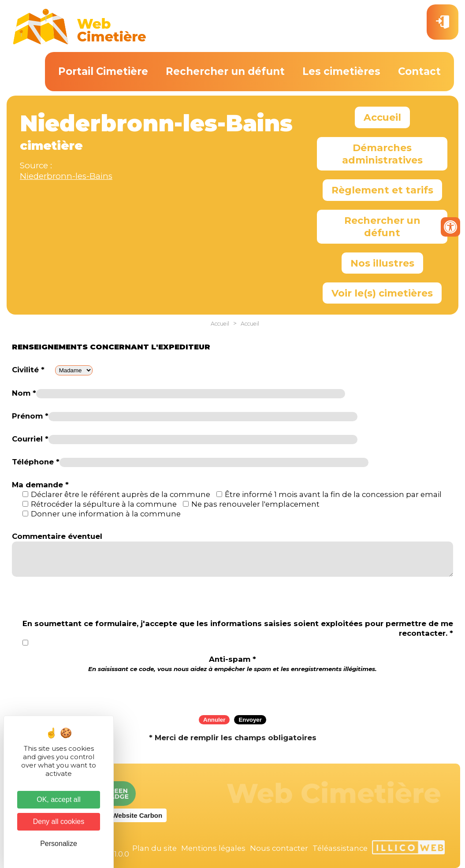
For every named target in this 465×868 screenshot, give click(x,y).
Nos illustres (382, 263)
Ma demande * (40, 485)
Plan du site (154, 848)
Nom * (24, 393)
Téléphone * (36, 462)
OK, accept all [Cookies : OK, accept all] (59, 799)
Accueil (382, 117)
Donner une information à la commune (106, 514)
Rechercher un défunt (225, 71)
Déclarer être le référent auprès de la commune (121, 494)
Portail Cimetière (103, 71)
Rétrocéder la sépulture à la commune (104, 504)
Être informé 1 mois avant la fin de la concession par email (333, 494)
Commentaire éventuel (57, 536)
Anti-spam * (232, 664)
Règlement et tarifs (382, 190)
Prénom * (30, 416)
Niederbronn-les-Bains (66, 176)
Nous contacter (279, 848)
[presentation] (233, 691)
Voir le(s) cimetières (382, 293)
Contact (419, 71)
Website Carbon (137, 815)
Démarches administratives (382, 154)
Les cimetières (341, 71)
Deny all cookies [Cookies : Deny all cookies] (59, 822)
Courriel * (30, 439)
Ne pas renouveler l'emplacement (255, 504)
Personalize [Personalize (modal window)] (59, 844)
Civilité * (28, 370)
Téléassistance (340, 848)
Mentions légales (213, 848)
